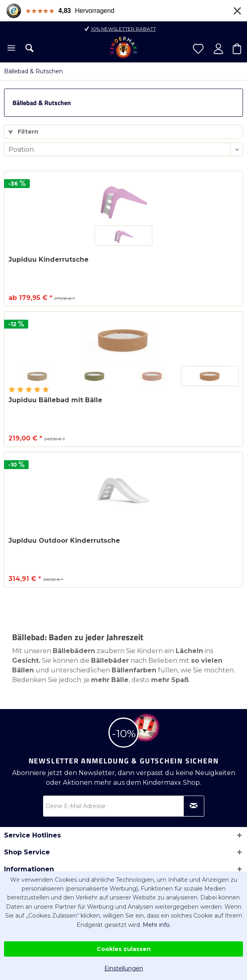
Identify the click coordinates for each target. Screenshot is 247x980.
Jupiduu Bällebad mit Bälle (55, 400)
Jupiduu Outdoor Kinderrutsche (64, 541)
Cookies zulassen (124, 949)
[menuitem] (11, 49)
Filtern (23, 132)
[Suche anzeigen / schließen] (29, 48)
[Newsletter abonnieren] (194, 806)
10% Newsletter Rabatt (123, 29)
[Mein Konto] (218, 49)
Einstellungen (124, 968)
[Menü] (11, 49)
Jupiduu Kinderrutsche (49, 259)
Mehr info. (157, 925)
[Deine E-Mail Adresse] (124, 806)
